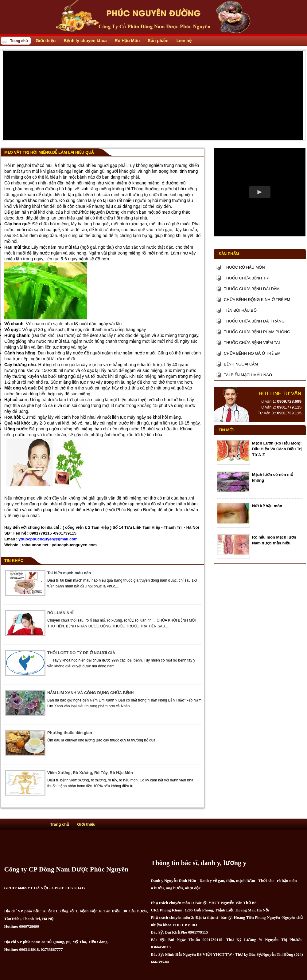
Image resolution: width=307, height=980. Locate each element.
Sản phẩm (229, 254)
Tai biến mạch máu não (69, 573)
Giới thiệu (86, 824)
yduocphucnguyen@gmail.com (48, 539)
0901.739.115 (289, 413)
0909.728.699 (289, 401)
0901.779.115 (289, 407)
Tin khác (14, 561)
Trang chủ (19, 41)
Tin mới (226, 430)
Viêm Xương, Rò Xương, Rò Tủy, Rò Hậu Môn (90, 773)
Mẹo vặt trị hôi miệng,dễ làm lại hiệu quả (49, 152)
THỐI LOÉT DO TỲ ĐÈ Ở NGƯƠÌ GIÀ (81, 653)
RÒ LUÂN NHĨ (60, 613)
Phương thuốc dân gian (70, 733)
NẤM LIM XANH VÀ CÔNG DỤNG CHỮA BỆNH (91, 693)
